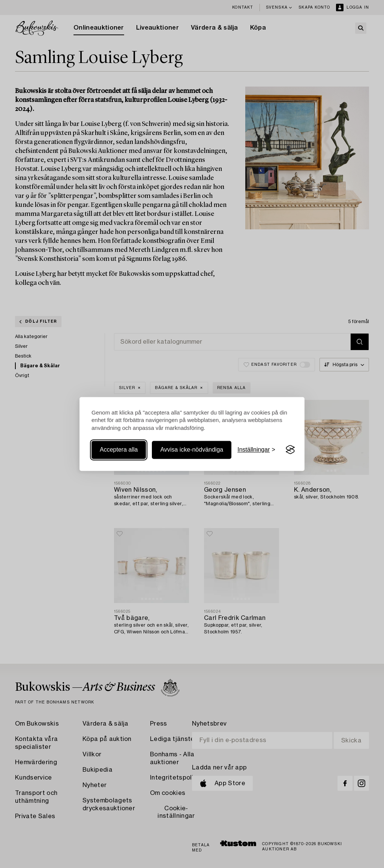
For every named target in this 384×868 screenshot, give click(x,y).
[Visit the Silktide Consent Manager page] (290, 450)
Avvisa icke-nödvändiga (192, 450)
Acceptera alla (119, 450)
